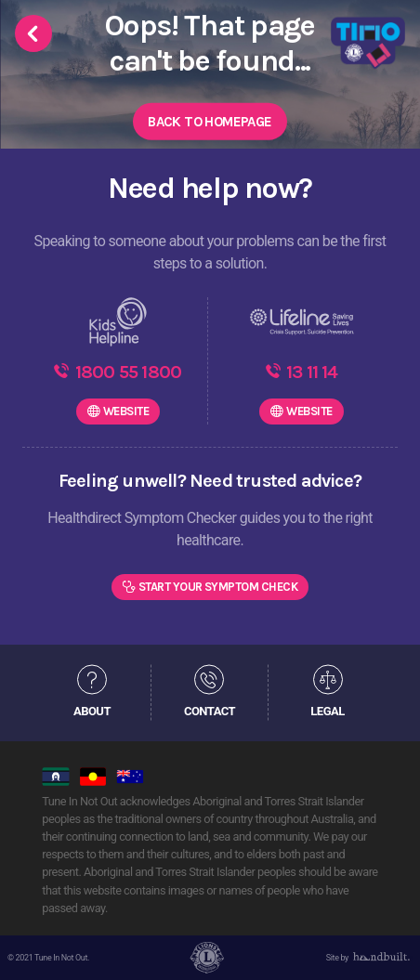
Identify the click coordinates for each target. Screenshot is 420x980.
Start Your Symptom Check (218, 587)
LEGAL (327, 711)
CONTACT (210, 711)
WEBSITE (126, 411)
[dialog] (385, 943)
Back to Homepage (210, 122)
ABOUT (92, 711)
